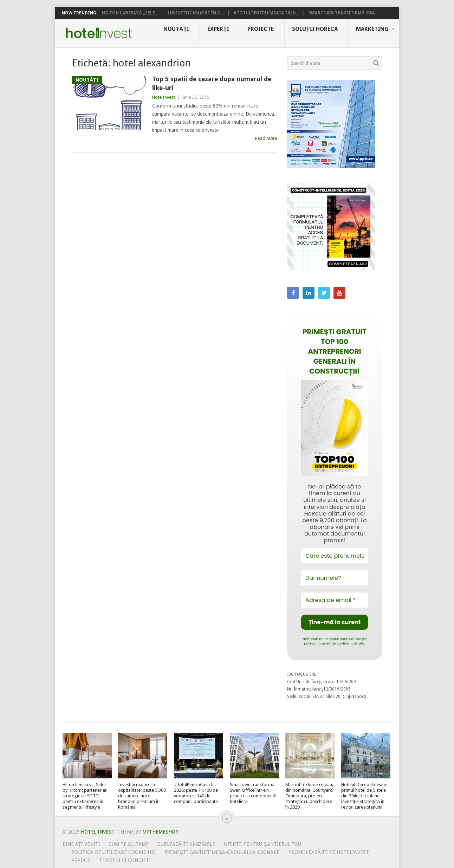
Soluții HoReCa (315, 29)
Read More (266, 138)
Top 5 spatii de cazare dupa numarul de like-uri (212, 83)
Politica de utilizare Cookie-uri (114, 852)
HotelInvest (164, 97)
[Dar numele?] (335, 578)
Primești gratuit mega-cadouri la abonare (222, 852)
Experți (218, 29)
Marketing (372, 29)
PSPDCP (81, 860)
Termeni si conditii (125, 860)
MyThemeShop (160, 832)
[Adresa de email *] (335, 600)
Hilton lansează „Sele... (130, 13)
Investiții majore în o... (196, 13)
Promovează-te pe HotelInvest (329, 852)
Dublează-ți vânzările (186, 844)
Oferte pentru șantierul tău (262, 844)
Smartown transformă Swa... (343, 13)
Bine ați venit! (81, 844)
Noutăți (176, 29)
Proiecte (261, 29)
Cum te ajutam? (128, 844)
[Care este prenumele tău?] (335, 556)
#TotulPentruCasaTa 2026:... (266, 13)
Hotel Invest (99, 33)
